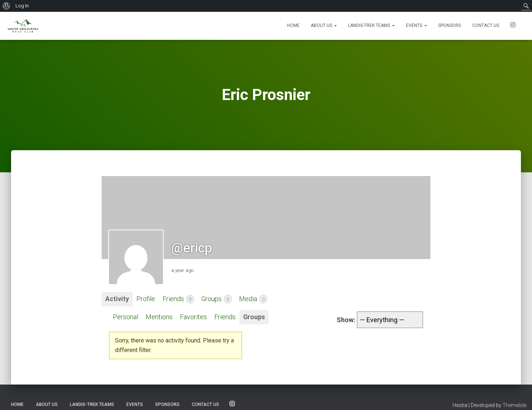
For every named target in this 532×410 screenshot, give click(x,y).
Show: (346, 320)
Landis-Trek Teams (371, 25)
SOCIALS (513, 26)
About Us (324, 25)
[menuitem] (6, 6)
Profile (146, 299)
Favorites (193, 317)
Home (293, 25)
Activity (117, 299)
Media (253, 299)
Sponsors (450, 25)
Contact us (486, 25)
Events (417, 25)
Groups (217, 299)
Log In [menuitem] (22, 6)
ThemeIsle (514, 405)
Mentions (159, 317)
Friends (178, 299)
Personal (125, 317)
